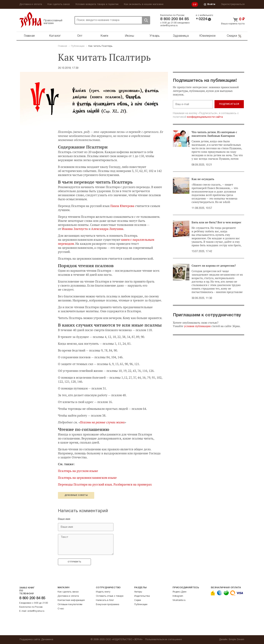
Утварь (155, 36)
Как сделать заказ (59, 4)
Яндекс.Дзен (179, 592)
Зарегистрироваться (233, 4)
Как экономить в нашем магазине (144, 4)
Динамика (47, 640)
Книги (104, 36)
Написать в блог (105, 600)
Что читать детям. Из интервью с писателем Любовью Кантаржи (214, 134)
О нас (61, 609)
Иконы (129, 36)
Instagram (178, 596)
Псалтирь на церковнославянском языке (87, 478)
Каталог (55, 36)
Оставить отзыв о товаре (110, 596)
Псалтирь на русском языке (78, 471)
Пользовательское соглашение (163, 640)
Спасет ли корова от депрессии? (214, 266)
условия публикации (197, 326)
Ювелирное (207, 36)
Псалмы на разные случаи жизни (102, 422)
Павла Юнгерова (122, 206)
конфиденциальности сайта (205, 117)
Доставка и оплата (31, 4)
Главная (29, 36)
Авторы (138, 592)
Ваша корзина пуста (233, 24)
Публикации (78, 46)
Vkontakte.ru (179, 600)
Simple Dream (236, 640)
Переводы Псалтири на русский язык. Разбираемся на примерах (105, 484)
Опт (80, 36)
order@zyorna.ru (169, 26)
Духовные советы (76, 495)
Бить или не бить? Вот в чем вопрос (216, 222)
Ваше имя (64, 519)
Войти (209, 4)
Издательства (142, 596)
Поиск (146, 20)
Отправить (75, 562)
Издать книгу (103, 592)
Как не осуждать (203, 179)
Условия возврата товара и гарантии (97, 4)
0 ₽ (195, 5)
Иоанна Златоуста (75, 229)
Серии (138, 600)
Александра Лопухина (107, 229)
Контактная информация (71, 600)
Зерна (30, 20)
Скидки (234, 36)
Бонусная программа (107, 605)
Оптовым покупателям (70, 605)
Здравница (181, 36)
